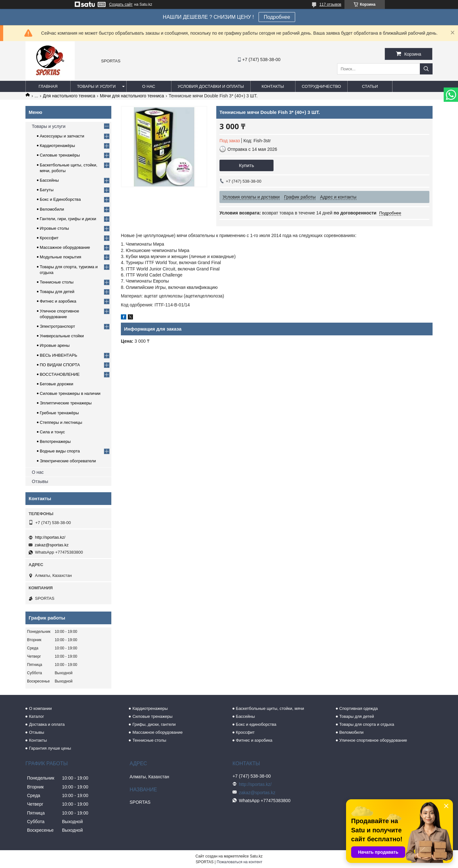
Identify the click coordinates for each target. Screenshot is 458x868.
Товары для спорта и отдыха (367, 724)
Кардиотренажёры (57, 146)
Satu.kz (256, 856)
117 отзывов (330, 4)
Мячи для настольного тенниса (132, 96)
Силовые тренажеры (152, 716)
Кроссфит (49, 238)
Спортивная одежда (359, 708)
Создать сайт (121, 4)
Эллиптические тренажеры (66, 403)
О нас (149, 86)
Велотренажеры (55, 441)
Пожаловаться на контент (239, 862)
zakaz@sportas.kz (52, 545)
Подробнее (277, 17)
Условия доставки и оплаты (211, 86)
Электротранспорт (57, 326)
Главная (48, 86)
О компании (40, 708)
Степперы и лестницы (61, 422)
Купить (246, 165)
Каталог (36, 716)
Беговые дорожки (56, 384)
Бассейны (49, 180)
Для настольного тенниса (69, 96)
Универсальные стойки (62, 336)
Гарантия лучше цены (50, 748)
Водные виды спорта (60, 451)
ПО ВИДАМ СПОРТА (60, 365)
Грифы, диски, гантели (154, 724)
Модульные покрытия (60, 257)
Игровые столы (54, 228)
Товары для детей (57, 292)
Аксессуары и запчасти (62, 136)
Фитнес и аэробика (58, 301)
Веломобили (52, 209)
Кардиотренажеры (150, 708)
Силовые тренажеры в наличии (70, 393)
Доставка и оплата (47, 724)
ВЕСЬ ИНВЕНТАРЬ (59, 355)
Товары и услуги (96, 86)
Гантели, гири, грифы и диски (68, 219)
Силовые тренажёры (60, 155)
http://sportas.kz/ (50, 537)
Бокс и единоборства (256, 724)
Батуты (47, 190)
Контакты (273, 86)
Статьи (370, 86)
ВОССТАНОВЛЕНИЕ (60, 374)
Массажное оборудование (65, 247)
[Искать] (426, 69)
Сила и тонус (52, 432)
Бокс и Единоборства (60, 199)
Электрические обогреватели (68, 461)
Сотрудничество (321, 86)
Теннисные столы (57, 282)
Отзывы (40, 481)
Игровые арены (55, 345)
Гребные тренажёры (59, 413)
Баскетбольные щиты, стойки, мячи (270, 708)
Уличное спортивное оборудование (373, 740)
